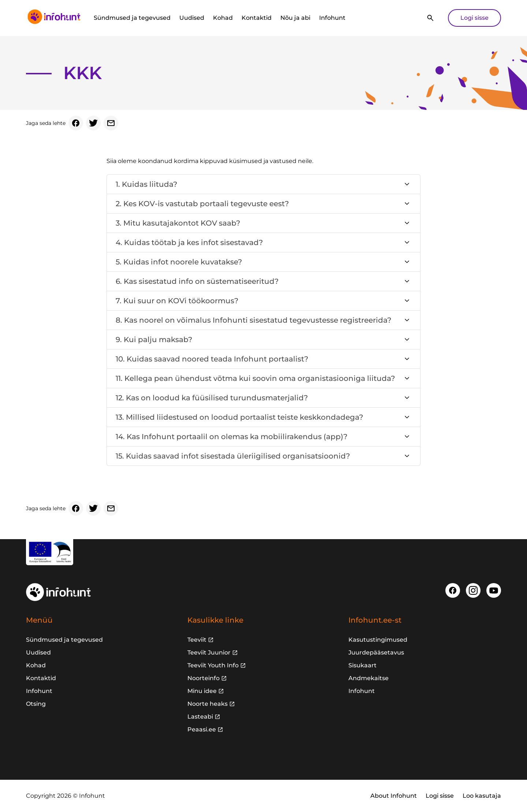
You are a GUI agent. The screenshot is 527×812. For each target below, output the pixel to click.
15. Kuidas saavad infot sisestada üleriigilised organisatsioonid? (233, 456)
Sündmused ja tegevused (132, 18)
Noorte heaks (208, 704)
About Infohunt (394, 796)
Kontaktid (257, 18)
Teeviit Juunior (209, 652)
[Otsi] (430, 18)
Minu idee (202, 691)
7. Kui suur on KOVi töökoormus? (177, 301)
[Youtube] (494, 590)
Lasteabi (200, 717)
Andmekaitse (369, 678)
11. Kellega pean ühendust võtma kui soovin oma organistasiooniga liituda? (255, 378)
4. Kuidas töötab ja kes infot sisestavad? (189, 242)
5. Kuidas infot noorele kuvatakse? (179, 262)
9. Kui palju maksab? (154, 340)
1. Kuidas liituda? (146, 184)
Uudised (192, 18)
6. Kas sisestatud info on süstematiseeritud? (197, 281)
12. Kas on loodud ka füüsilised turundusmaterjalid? (212, 398)
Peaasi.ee (202, 729)
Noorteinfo (203, 678)
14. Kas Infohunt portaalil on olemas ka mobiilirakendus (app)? (231, 437)
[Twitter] (93, 123)
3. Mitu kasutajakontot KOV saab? (178, 223)
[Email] (111, 123)
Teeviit (197, 640)
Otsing (36, 704)
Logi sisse (474, 18)
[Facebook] (76, 123)
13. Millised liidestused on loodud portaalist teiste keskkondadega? (239, 417)
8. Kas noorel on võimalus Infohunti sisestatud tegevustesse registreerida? (253, 320)
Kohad (223, 18)
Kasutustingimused (378, 640)
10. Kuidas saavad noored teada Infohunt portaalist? (212, 359)
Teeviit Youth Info (213, 665)
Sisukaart (362, 665)
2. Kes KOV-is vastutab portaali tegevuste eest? (202, 204)
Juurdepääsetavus (376, 652)
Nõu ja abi (295, 18)
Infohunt (332, 18)
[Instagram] (473, 590)
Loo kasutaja (482, 796)
